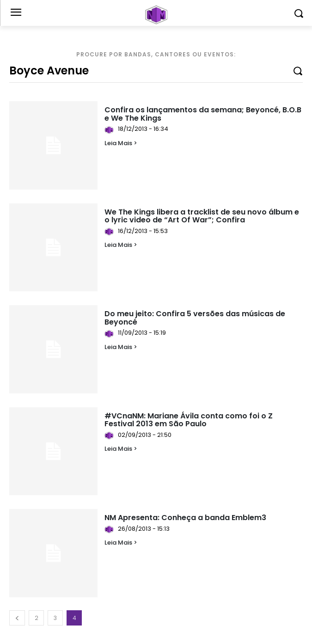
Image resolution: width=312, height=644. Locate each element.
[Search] (298, 70)
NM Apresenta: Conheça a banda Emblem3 (185, 518)
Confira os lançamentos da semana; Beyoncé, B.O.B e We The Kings (203, 114)
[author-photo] (110, 130)
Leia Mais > (121, 143)
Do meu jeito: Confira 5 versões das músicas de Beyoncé (195, 318)
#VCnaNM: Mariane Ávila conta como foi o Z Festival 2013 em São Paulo (189, 420)
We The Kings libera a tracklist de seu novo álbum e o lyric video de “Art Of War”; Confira (202, 216)
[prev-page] (17, 618)
